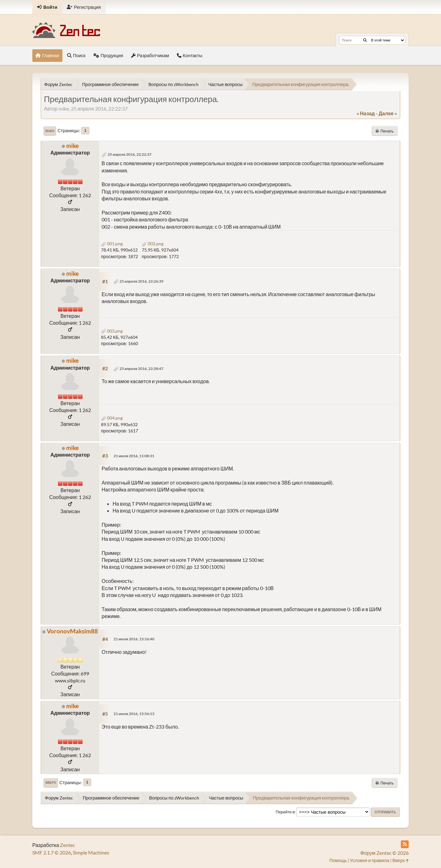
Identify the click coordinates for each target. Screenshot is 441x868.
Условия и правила (370, 860)
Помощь (338, 860)
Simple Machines (91, 852)
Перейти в (285, 812)
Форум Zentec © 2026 (384, 853)
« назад (366, 113)
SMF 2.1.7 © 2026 (52, 852)
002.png (153, 244)
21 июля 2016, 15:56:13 (134, 714)
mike (72, 146)
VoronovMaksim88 (72, 631)
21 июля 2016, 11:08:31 (134, 456)
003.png (112, 331)
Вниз (50, 131)
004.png (112, 418)
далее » (388, 113)
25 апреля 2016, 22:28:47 (141, 369)
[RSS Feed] (405, 844)
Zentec (67, 845)
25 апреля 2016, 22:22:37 (130, 154)
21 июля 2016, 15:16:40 (134, 639)
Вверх (51, 783)
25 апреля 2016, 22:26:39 (141, 281)
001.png (112, 244)
